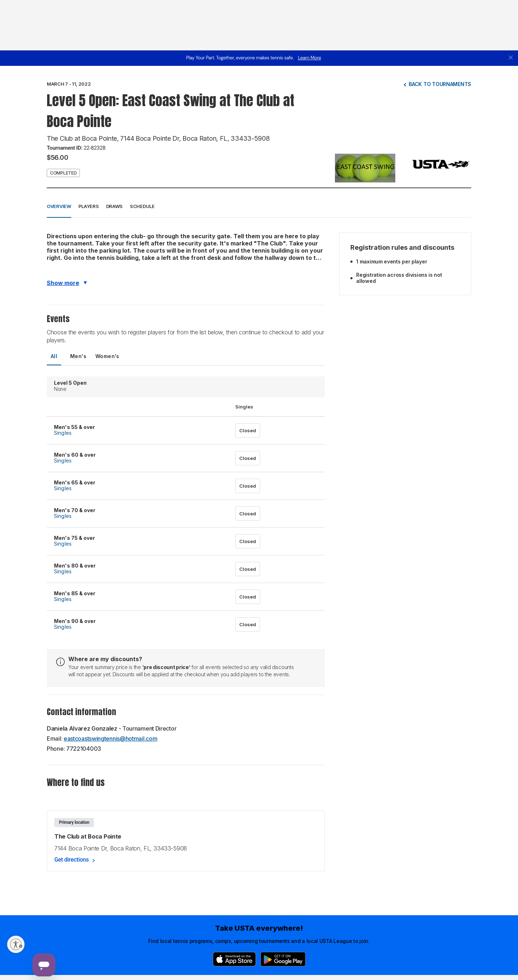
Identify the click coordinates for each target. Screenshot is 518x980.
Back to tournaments (440, 84)
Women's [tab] (107, 356)
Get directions (72, 860)
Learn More (309, 58)
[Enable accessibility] (16, 944)
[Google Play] (283, 959)
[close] (511, 58)
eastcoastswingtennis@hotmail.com (110, 739)
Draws (115, 206)
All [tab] (54, 356)
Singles (63, 433)
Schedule (142, 206)
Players (89, 206)
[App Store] (234, 959)
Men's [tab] (78, 356)
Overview (59, 206)
